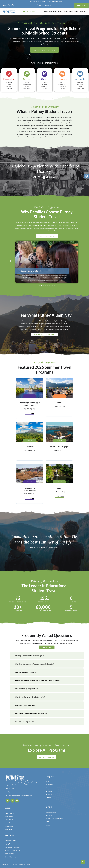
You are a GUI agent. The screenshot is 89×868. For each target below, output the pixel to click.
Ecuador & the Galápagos (59, 447)
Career (30, 396)
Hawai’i (59, 488)
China (59, 403)
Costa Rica (30, 447)
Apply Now (81, 5)
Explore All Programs (47, 750)
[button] (87, 176)
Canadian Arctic (30, 488)
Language (59, 396)
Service (30, 440)
